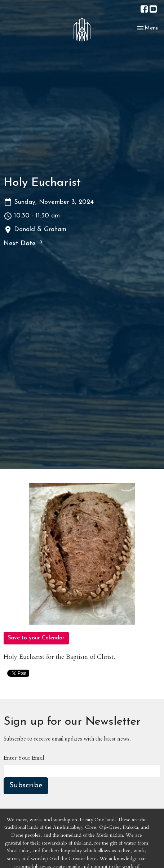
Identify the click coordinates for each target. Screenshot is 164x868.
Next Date (24, 243)
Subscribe (26, 786)
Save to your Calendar (36, 638)
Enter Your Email (24, 758)
